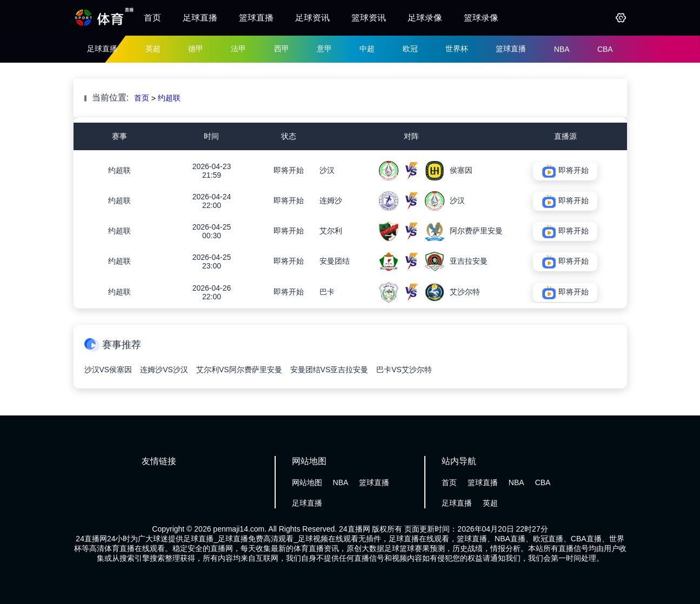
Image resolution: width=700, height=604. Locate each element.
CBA (605, 49)
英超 (153, 49)
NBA (562, 49)
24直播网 (355, 529)
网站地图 (307, 482)
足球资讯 (312, 18)
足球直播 (200, 18)
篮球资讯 (369, 18)
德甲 (196, 49)
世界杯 (457, 49)
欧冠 (410, 49)
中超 (367, 49)
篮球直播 (256, 18)
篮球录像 (481, 18)
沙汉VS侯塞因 (108, 370)
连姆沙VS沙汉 (164, 370)
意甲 (324, 49)
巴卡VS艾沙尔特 (404, 370)
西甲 (282, 49)
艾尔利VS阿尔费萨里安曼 (239, 370)
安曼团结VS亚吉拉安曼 (329, 370)
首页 (152, 18)
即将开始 (289, 170)
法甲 (238, 49)
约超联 (169, 98)
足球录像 (425, 18)
